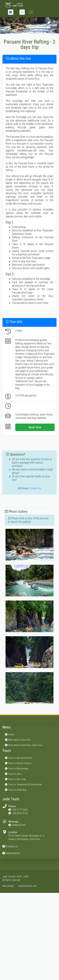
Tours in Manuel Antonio (18, 758)
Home (9, 734)
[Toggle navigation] (31, 12)
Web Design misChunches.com (20, 886)
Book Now (35, 427)
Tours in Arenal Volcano (18, 763)
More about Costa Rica (18, 740)
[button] (5, 22)
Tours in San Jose (15, 779)
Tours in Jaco (13, 774)
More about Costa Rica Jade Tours (24, 745)
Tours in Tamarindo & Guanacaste (23, 784)
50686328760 (18, 825)
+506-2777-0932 (20, 810)
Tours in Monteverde (17, 769)
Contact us (35, 488)
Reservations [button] (11, 853)
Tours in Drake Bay (16, 790)
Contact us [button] (10, 846)
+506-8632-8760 (20, 813)
